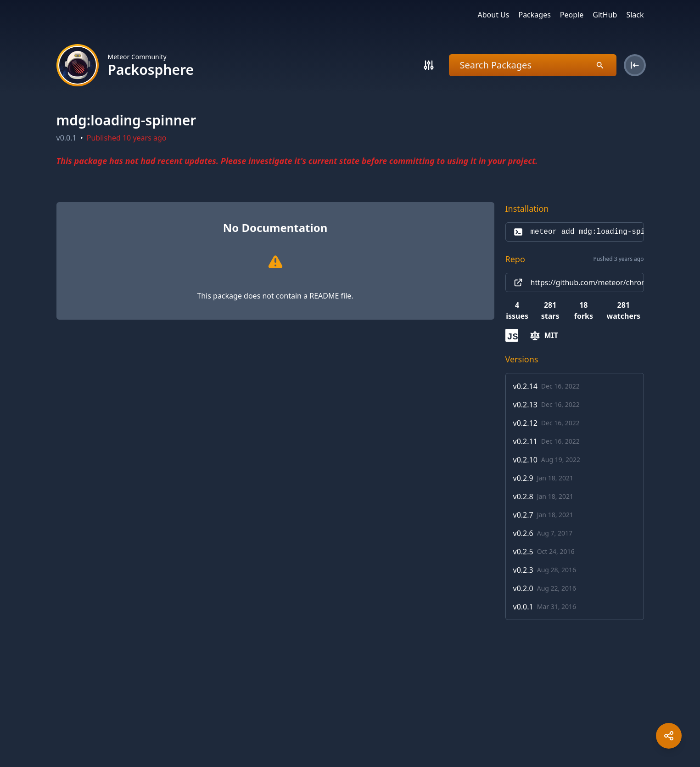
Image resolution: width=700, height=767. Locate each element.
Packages (534, 15)
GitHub (605, 15)
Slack (635, 15)
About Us (494, 15)
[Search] (429, 65)
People (572, 15)
